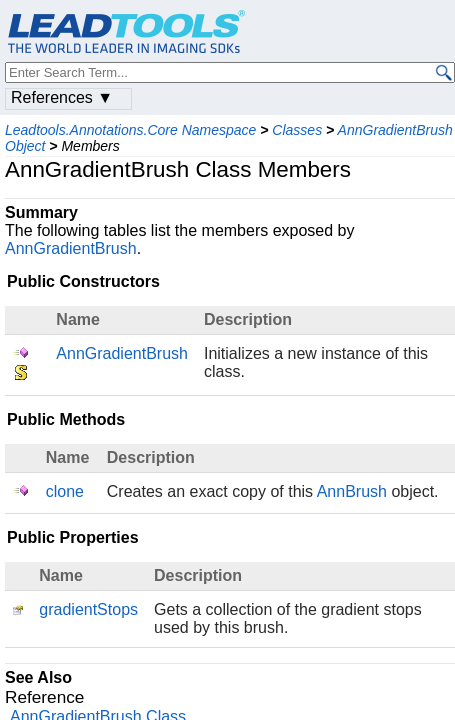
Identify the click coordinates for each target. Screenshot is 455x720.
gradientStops (88, 609)
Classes (297, 130)
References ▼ (62, 97)
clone (65, 491)
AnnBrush (352, 491)
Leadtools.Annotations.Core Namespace (130, 130)
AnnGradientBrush (71, 248)
